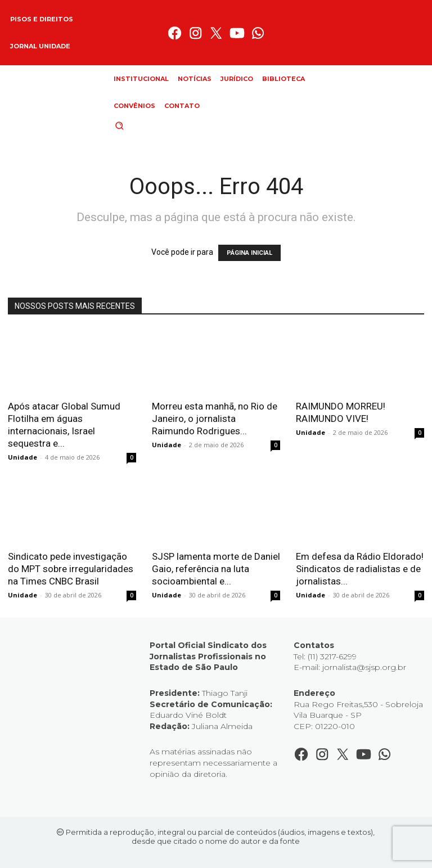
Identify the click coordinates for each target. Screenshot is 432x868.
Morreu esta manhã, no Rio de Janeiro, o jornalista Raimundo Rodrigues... (215, 419)
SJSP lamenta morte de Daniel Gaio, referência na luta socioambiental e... (216, 569)
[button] (138, 125)
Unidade (22, 457)
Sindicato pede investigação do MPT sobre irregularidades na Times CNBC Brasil (71, 569)
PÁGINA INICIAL (249, 253)
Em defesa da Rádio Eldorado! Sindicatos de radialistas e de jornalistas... (360, 569)
